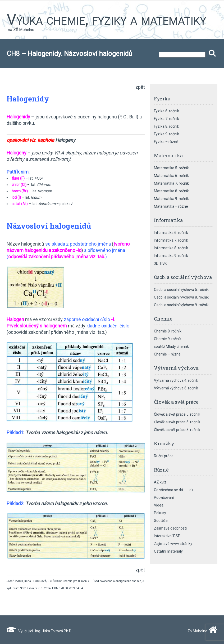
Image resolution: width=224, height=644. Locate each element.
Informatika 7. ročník (171, 240)
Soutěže (161, 521)
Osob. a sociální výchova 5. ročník (181, 290)
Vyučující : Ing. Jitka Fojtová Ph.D (39, 631)
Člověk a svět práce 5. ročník (177, 414)
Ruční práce (164, 456)
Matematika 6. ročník (171, 176)
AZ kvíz (160, 482)
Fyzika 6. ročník (166, 111)
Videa (159, 505)
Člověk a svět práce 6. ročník (177, 422)
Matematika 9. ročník (171, 199)
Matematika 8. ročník (171, 191)
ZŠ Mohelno (201, 631)
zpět (140, 87)
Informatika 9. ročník (171, 256)
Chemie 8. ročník (168, 331)
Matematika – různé (171, 206)
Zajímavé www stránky (173, 544)
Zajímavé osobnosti (170, 528)
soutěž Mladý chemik (171, 347)
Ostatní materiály (168, 551)
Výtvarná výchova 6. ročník (176, 388)
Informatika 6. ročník (171, 233)
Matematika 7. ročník (171, 183)
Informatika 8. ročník (171, 248)
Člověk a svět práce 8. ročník (177, 430)
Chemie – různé (167, 354)
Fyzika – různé (166, 142)
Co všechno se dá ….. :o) (173, 490)
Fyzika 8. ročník (166, 126)
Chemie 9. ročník (168, 339)
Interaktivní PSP (167, 536)
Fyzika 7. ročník (166, 119)
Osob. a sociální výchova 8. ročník (181, 297)
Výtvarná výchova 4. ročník (176, 380)
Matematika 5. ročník (171, 168)
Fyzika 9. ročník (166, 134)
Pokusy (160, 513)
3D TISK (160, 263)
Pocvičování (164, 498)
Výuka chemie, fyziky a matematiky (106, 19)
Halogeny (65, 140)
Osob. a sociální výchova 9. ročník (181, 305)
